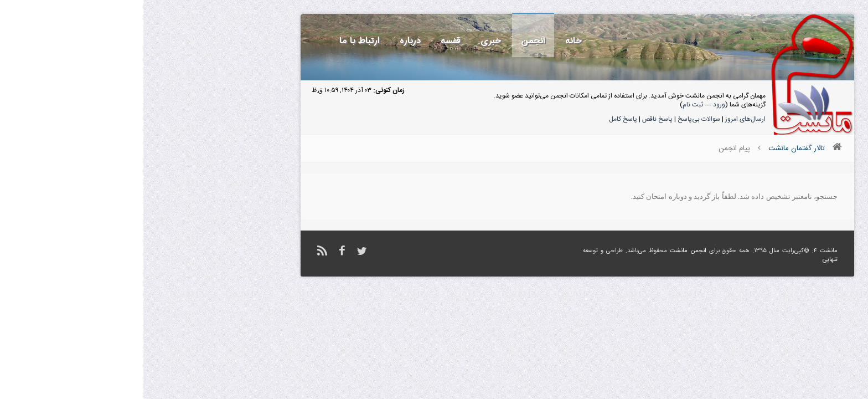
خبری (347, 41)
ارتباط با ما (216, 41)
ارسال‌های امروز (602, 119)
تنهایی (687, 260)
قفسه (307, 41)
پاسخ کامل (480, 119)
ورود (576, 105)
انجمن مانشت (545, 251)
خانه (430, 41)
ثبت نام (549, 105)
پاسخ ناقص (514, 119)
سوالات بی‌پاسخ (556, 119)
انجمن (390, 41)
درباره (267, 41)
